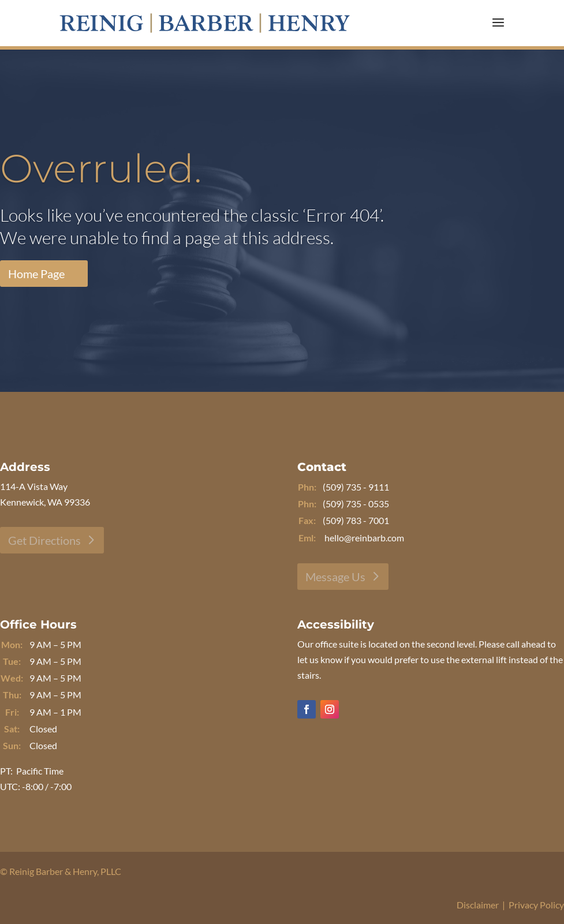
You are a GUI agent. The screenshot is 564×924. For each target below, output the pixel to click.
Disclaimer (478, 905)
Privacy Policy (536, 905)
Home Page (36, 274)
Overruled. (101, 168)
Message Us (335, 577)
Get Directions (44, 540)
